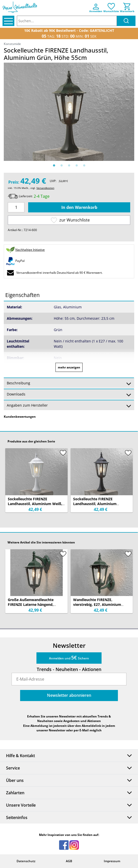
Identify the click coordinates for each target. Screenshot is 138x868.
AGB (69, 861)
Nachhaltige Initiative (30, 250)
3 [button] (69, 166)
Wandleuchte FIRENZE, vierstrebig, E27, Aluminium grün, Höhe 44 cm (97, 604)
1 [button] (54, 166)
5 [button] (84, 166)
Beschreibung (69, 383)
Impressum (112, 861)
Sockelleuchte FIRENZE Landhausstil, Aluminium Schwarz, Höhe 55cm (95, 504)
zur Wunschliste (70, 220)
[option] (69, 112)
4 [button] (77, 166)
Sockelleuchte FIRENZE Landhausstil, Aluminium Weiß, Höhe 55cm (35, 504)
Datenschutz (26, 861)
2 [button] (62, 166)
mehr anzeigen (69, 367)
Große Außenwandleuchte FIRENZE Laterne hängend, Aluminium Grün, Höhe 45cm (33, 604)
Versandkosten (45, 188)
